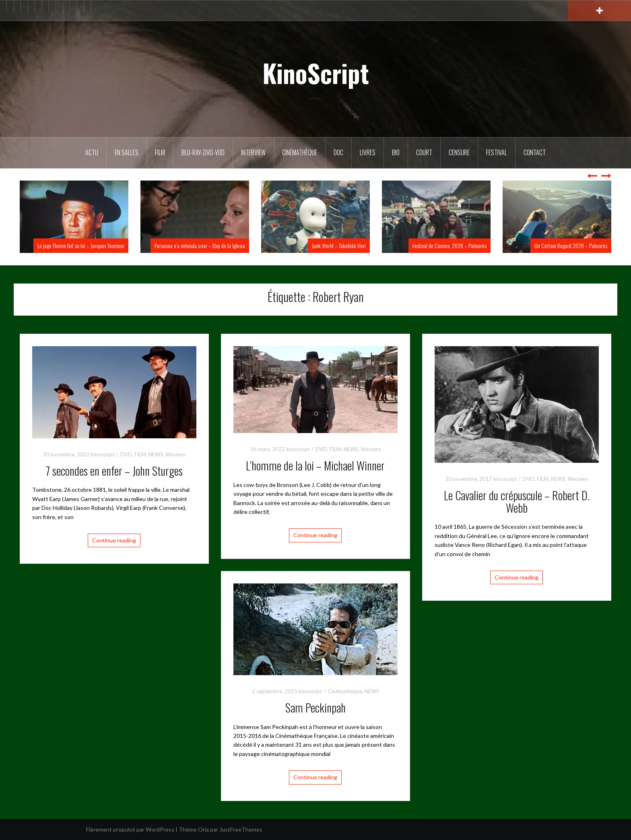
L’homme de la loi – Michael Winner (315, 465)
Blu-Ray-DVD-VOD (203, 152)
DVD (126, 454)
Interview (253, 152)
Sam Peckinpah (315, 708)
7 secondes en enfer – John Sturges (114, 471)
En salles (127, 152)
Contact (535, 152)
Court (424, 152)
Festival (497, 152)
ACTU (92, 152)
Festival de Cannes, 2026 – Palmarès (450, 245)
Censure (459, 152)
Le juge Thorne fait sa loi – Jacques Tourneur (81, 245)
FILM (160, 152)
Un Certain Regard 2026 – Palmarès (571, 245)
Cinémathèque (300, 152)
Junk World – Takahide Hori (339, 245)
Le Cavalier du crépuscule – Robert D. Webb (517, 501)
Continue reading (114, 540)
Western (175, 454)
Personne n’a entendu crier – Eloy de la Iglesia (200, 245)
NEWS (156, 454)
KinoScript (316, 73)
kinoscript (103, 454)
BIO (396, 152)
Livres (368, 152)
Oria (203, 829)
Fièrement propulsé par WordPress (130, 829)
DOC (338, 152)
